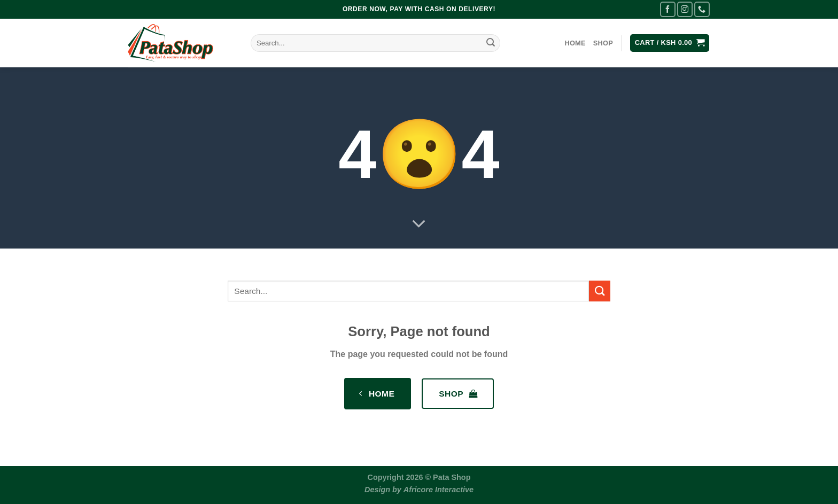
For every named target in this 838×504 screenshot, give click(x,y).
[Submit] (491, 43)
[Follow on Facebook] (668, 9)
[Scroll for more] (419, 224)
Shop (603, 43)
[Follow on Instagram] (685, 9)
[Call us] (702, 9)
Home (575, 43)
